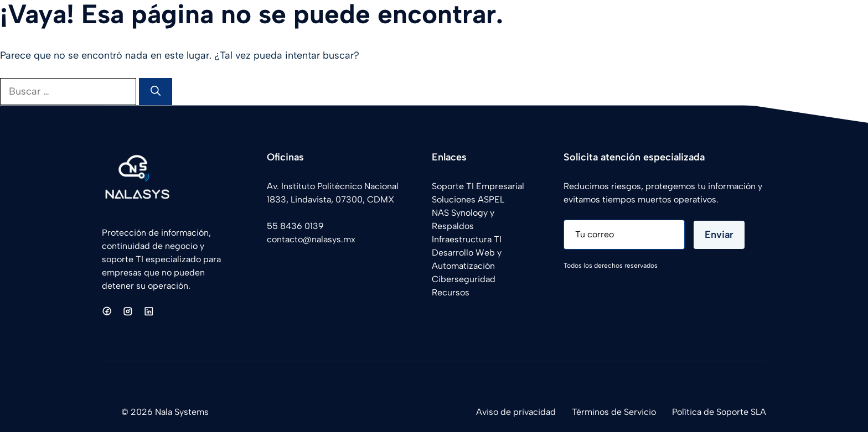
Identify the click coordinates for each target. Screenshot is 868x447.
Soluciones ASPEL (468, 199)
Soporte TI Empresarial (478, 186)
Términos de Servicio (614, 412)
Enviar (719, 235)
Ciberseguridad (464, 279)
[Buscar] (156, 92)
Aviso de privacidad (516, 412)
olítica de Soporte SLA (722, 412)
